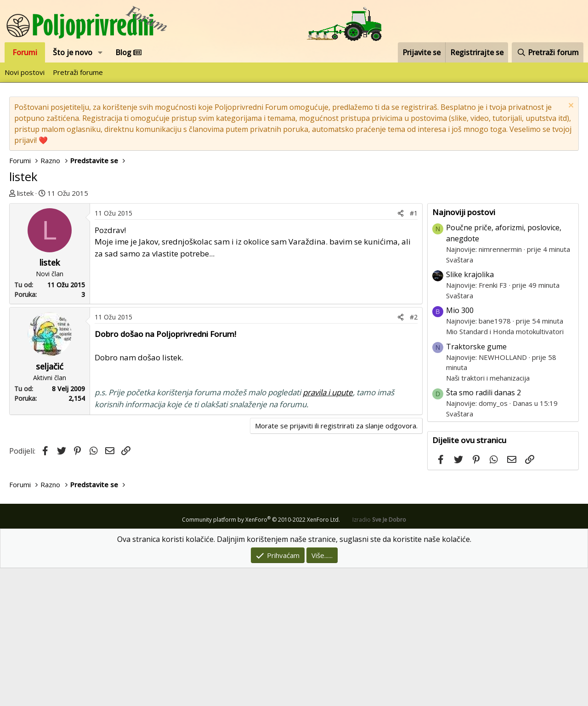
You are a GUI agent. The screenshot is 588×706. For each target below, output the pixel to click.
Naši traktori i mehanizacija (488, 516)
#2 (414, 455)
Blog (128, 52)
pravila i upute (328, 530)
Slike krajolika (470, 412)
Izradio (379, 658)
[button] (100, 52)
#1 (414, 351)
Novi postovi (25, 72)
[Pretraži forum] (548, 52)
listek (25, 193)
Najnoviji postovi (464, 350)
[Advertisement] (294, 268)
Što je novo (73, 52)
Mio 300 (460, 448)
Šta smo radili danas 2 (483, 530)
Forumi (25, 52)
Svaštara (460, 398)
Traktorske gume (476, 484)
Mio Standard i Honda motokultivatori (505, 469)
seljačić (50, 504)
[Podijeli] (401, 351)
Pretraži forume (78, 72)
